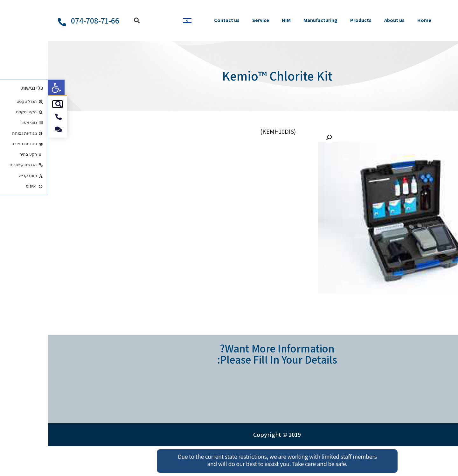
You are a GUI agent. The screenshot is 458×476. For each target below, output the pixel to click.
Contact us (179, 20)
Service (213, 20)
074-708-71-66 (47, 21)
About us (346, 20)
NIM (238, 20)
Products (313, 20)
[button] (8, 88)
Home (376, 20)
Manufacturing (272, 20)
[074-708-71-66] (14, 22)
